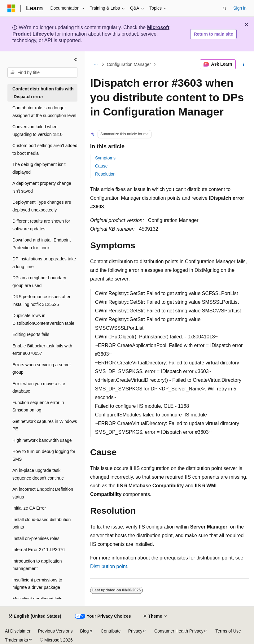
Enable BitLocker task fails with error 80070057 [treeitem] (42, 350)
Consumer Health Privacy (179, 631)
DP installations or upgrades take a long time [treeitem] (44, 263)
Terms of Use (228, 631)
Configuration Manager (129, 64)
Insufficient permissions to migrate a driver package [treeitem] (37, 584)
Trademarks (16, 640)
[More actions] (244, 64)
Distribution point (109, 566)
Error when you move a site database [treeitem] (39, 387)
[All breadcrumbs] (96, 64)
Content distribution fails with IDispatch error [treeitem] (43, 93)
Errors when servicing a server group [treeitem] (42, 369)
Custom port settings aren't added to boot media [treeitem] (45, 149)
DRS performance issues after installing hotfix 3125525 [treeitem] (42, 300)
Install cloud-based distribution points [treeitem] (42, 523)
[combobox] (42, 72)
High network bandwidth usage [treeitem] (42, 440)
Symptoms (105, 158)
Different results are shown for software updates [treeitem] (41, 225)
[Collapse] (76, 59)
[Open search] (225, 8)
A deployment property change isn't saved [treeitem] (42, 187)
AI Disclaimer (18, 631)
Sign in (240, 8)
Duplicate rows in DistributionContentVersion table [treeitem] (43, 319)
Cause (101, 166)
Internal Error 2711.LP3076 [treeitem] (39, 550)
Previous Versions (55, 631)
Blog (85, 631)
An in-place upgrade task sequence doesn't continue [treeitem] (38, 474)
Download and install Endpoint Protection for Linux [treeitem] (42, 244)
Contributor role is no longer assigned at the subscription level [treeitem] (44, 112)
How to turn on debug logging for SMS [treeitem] (44, 455)
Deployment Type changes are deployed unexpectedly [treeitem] (42, 206)
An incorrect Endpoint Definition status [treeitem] (43, 493)
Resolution (105, 174)
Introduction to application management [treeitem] (37, 565)
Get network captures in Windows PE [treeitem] (45, 425)
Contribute (111, 631)
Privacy (135, 631)
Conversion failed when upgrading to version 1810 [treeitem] (37, 131)
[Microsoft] (11, 8)
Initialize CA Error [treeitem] (29, 508)
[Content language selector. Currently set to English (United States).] (35, 616)
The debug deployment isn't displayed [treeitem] (39, 168)
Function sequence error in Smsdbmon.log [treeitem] (38, 406)
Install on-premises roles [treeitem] (36, 538)
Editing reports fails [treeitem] (31, 334)
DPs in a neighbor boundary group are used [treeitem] (39, 282)
